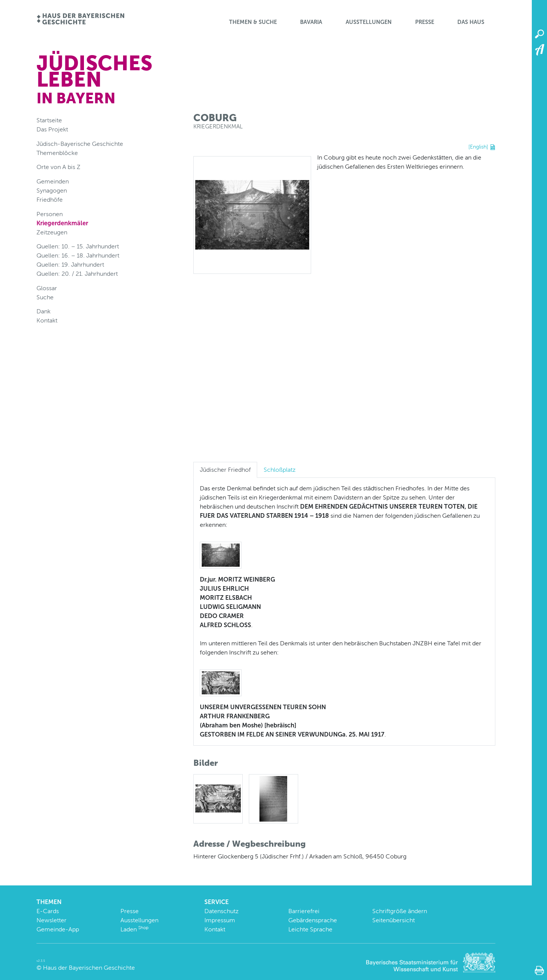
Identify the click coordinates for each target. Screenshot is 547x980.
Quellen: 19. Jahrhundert (70, 265)
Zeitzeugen (52, 232)
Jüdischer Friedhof (225, 470)
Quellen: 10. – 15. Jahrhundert (78, 246)
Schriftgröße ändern (400, 911)
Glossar (47, 288)
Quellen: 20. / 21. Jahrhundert (77, 274)
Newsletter (51, 920)
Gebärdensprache (313, 920)
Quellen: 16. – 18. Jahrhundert (78, 255)
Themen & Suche (253, 22)
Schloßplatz (280, 470)
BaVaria (311, 22)
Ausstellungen (369, 22)
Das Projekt (52, 129)
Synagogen (52, 190)
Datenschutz (221, 911)
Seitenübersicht (394, 920)
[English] (478, 147)
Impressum (220, 920)
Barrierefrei (304, 911)
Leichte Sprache (310, 929)
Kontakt (47, 320)
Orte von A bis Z (58, 167)
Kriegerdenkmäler (62, 223)
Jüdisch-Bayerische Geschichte (80, 144)
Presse (425, 22)
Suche (45, 297)
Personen (50, 214)
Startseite (49, 120)
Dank (43, 311)
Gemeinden (53, 181)
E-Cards (48, 911)
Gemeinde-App (58, 929)
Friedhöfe (50, 200)
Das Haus (471, 22)
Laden (134, 929)
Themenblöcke (57, 153)
